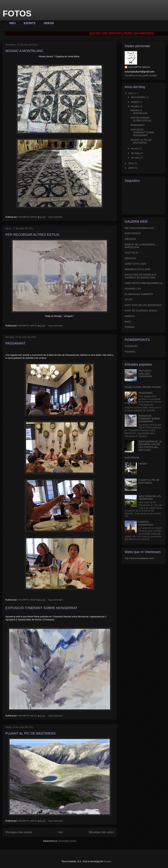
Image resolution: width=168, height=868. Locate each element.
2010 (131, 163)
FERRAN (130, 327)
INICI (12, 23)
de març (136, 158)
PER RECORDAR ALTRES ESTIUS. (33, 235)
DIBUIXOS (130, 239)
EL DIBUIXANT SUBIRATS (139, 294)
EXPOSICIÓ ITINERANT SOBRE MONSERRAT (41, 608)
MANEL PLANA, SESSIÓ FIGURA (143, 387)
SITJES (129, 300)
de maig (136, 153)
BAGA (128, 322)
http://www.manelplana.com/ (139, 228)
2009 (131, 168)
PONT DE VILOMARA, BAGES (141, 311)
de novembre (138, 97)
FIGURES (130, 352)
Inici (60, 832)
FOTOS (17, 14)
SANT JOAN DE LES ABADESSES (143, 305)
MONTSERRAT (133, 233)
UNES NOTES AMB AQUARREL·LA (144, 283)
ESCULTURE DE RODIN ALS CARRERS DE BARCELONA (140, 276)
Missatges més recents (19, 832)
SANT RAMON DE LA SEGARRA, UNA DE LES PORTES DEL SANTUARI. (150, 446)
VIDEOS (49, 23)
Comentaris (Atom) (67, 841)
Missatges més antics (101, 832)
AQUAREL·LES (133, 289)
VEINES (143, 464)
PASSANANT (15, 343)
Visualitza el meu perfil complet (141, 75)
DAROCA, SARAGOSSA (146, 523)
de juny (135, 148)
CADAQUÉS (131, 346)
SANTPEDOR (132, 458)
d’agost (135, 102)
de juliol (135, 106)
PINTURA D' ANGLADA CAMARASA (145, 374)
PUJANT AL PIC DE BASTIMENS (30, 733)
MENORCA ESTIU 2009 (137, 269)
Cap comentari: (56, 217)
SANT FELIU (131, 253)
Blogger (107, 861)
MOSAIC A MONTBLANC (24, 51)
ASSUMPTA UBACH (139, 67)
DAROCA (130, 316)
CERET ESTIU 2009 (135, 264)
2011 (131, 93)
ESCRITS (29, 23)
